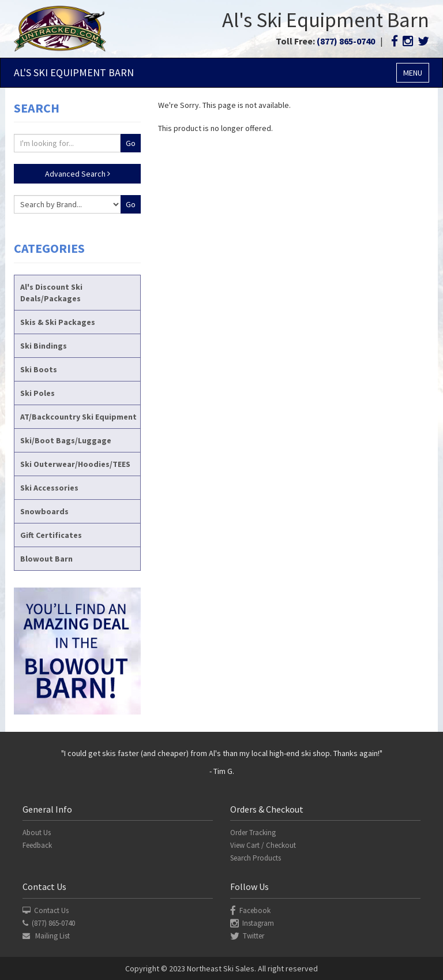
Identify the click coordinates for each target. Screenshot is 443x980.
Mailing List (46, 936)
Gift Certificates (51, 535)
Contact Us (46, 910)
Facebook (250, 910)
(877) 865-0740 (346, 41)
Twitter (247, 936)
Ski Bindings (44, 346)
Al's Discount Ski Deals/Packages (51, 293)
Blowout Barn (46, 559)
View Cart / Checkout (263, 845)
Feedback (37, 845)
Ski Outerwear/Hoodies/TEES (75, 464)
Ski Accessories (49, 488)
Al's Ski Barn (74, 72)
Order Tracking (253, 833)
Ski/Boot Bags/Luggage (66, 440)
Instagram (252, 923)
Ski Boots (39, 369)
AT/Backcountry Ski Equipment (78, 417)
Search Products (256, 858)
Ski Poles (37, 393)
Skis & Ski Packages (58, 322)
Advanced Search (78, 174)
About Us (37, 833)
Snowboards (44, 511)
